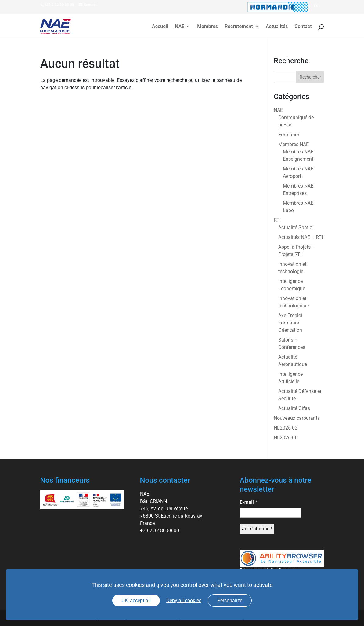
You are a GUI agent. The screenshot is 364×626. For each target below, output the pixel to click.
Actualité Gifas (294, 408)
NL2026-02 (286, 428)
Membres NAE (294, 144)
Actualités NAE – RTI (301, 237)
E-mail (249, 502)
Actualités (277, 27)
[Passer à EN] (316, 6)
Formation (289, 135)
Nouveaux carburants (297, 418)
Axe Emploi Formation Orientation (290, 323)
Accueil (160, 27)
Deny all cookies (184, 600)
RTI (277, 220)
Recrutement (239, 27)
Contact (303, 27)
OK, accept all (136, 600)
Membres (207, 27)
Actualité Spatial (296, 227)
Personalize (230, 600)
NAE (180, 27)
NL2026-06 (286, 438)
